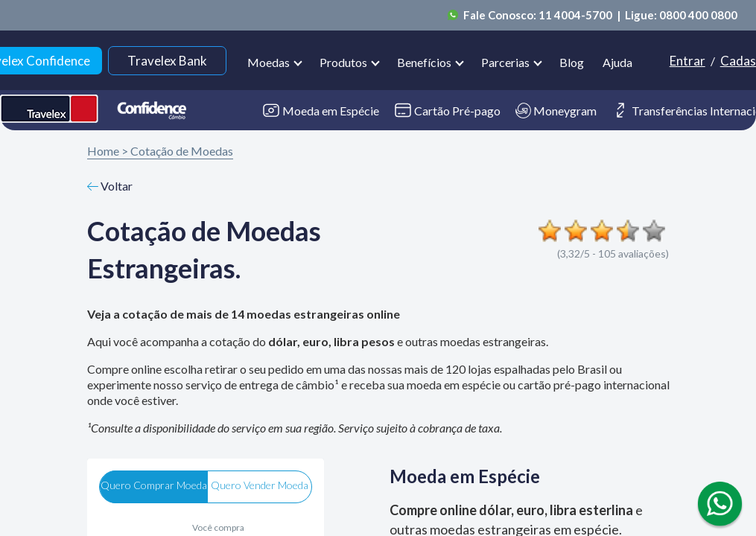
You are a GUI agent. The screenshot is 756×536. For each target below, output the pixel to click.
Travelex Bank (167, 61)
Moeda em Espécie (321, 111)
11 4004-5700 (576, 15)
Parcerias (505, 62)
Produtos (343, 62)
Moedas (269, 62)
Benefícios (424, 62)
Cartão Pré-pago (447, 110)
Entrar (687, 61)
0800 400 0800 (698, 15)
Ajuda (617, 62)
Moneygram (556, 111)
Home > (108, 151)
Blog (572, 62)
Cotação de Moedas (182, 151)
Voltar (110, 186)
